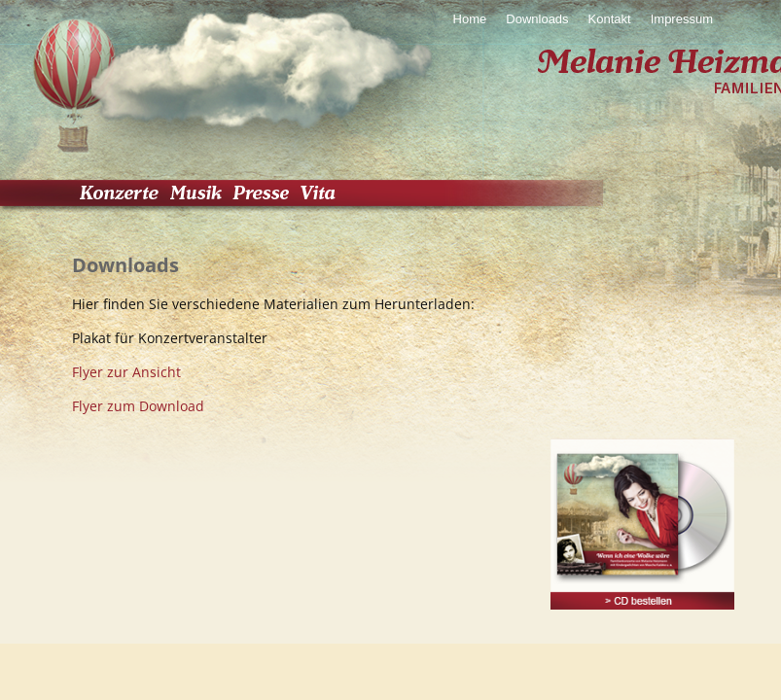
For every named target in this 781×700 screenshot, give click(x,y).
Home (470, 19)
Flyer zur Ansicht (126, 372)
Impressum (682, 19)
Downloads (537, 19)
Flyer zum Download (138, 406)
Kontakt (610, 19)
